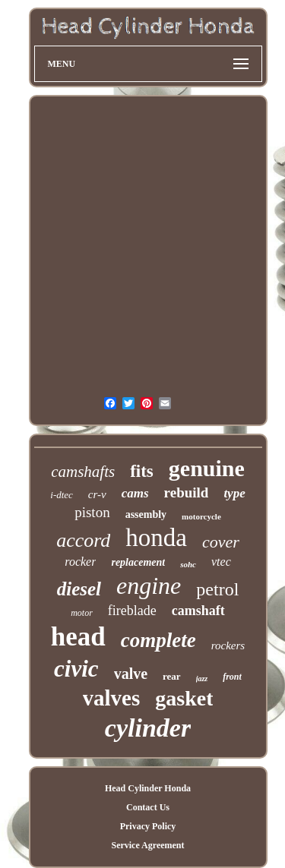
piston (92, 512)
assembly (146, 514)
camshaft (198, 611)
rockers (228, 645)
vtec (221, 562)
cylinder (148, 728)
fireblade (132, 611)
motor (82, 613)
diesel (79, 589)
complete (158, 640)
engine (149, 586)
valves (112, 698)
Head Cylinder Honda (148, 788)
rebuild (187, 492)
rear (172, 676)
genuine (207, 468)
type (234, 493)
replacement (138, 562)
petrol (217, 589)
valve (131, 674)
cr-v (97, 494)
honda (156, 538)
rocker (80, 562)
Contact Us (148, 807)
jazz (202, 679)
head (78, 637)
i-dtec (62, 495)
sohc (188, 564)
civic (76, 669)
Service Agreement (147, 845)
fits (142, 471)
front (232, 677)
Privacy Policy (148, 826)
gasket (184, 698)
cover (221, 542)
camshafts (83, 472)
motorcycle (201, 516)
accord (83, 540)
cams (135, 493)
